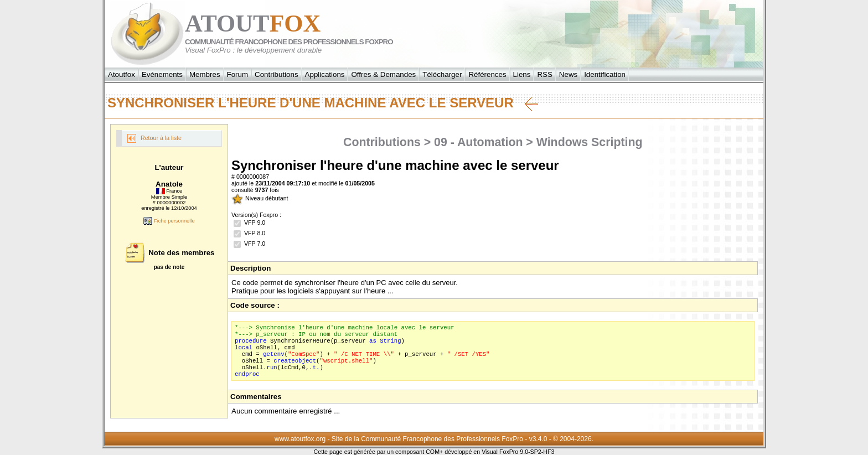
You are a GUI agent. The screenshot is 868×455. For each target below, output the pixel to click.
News (568, 74)
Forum (238, 74)
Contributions (277, 74)
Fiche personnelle (169, 221)
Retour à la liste (154, 138)
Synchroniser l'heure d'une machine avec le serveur (323, 103)
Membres (205, 74)
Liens (522, 74)
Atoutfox (122, 74)
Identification (605, 74)
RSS (544, 74)
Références (487, 74)
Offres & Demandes (383, 74)
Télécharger (442, 74)
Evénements (162, 74)
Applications (325, 74)
